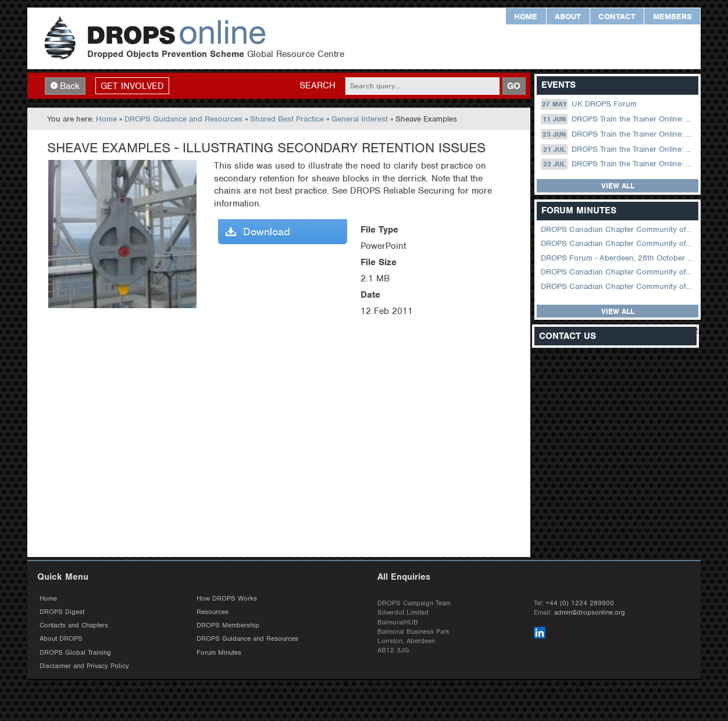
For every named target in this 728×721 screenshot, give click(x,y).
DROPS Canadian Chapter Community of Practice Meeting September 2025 (618, 274)
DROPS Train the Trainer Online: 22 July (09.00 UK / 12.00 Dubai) (618, 166)
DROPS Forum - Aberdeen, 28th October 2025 (618, 259)
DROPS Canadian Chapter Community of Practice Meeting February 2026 (618, 245)
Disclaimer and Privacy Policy (84, 669)
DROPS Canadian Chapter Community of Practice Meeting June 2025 (618, 288)
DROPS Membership (228, 629)
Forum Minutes (219, 656)
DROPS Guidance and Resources (183, 121)
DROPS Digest (62, 615)
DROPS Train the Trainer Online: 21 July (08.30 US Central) (618, 151)
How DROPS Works (227, 602)
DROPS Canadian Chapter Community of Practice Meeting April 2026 (618, 231)
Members (672, 17)
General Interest (360, 121)
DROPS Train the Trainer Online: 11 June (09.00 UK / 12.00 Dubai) (618, 121)
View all (618, 188)
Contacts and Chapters (74, 629)
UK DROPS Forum (588, 106)
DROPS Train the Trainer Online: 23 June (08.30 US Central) (618, 135)
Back (65, 87)
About (568, 17)
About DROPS (61, 642)
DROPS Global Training (75, 656)
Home (526, 17)
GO (514, 87)
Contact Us (568, 338)
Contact (617, 17)
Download (258, 233)
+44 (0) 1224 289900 (580, 606)
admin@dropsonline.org (590, 616)
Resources (213, 615)
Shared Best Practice (287, 121)
